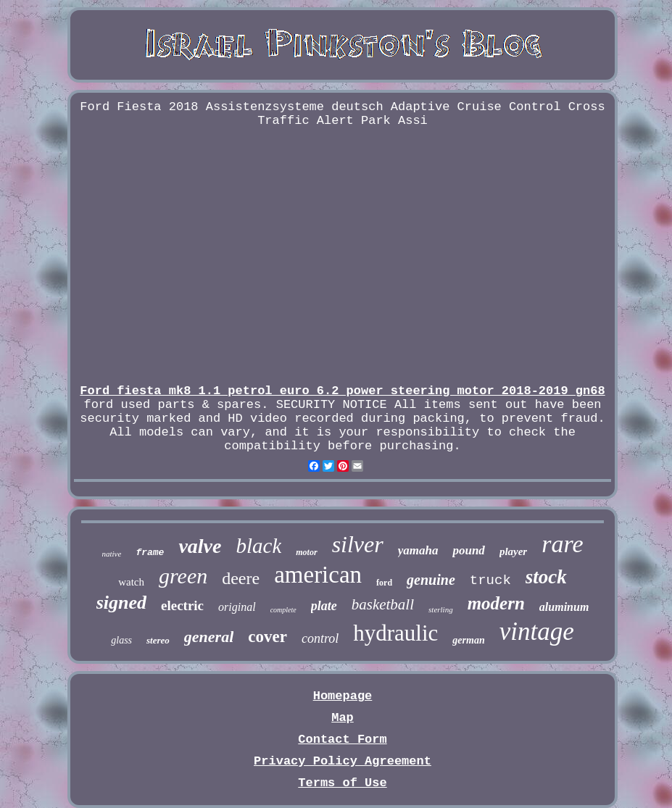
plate (324, 606)
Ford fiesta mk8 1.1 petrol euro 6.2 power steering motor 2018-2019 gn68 (342, 391)
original (237, 607)
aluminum (564, 607)
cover (267, 637)
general (209, 637)
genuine (431, 580)
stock (546, 577)
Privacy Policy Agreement (343, 761)
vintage (537, 632)
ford (384, 583)
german (468, 640)
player (513, 551)
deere (241, 578)
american (318, 575)
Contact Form (342, 740)
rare (562, 544)
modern (496, 603)
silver (358, 544)
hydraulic (395, 633)
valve (200, 546)
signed (121, 603)
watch (131, 582)
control (320, 638)
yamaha (418, 550)
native (112, 554)
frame (150, 553)
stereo (158, 640)
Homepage (343, 696)
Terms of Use (342, 783)
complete (283, 610)
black (258, 546)
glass (121, 640)
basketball (383, 604)
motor (306, 552)
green (183, 576)
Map (343, 718)
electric (182, 605)
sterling (441, 609)
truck (490, 580)
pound (468, 550)
